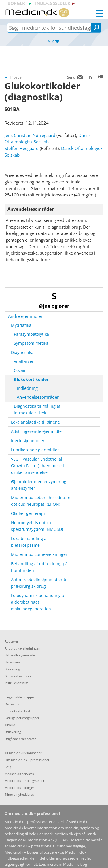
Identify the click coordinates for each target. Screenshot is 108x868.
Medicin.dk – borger (22, 852)
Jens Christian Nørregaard (30, 135)
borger (16, 3)
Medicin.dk (72, 864)
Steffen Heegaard (22, 148)
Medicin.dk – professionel (30, 846)
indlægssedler (53, 3)
